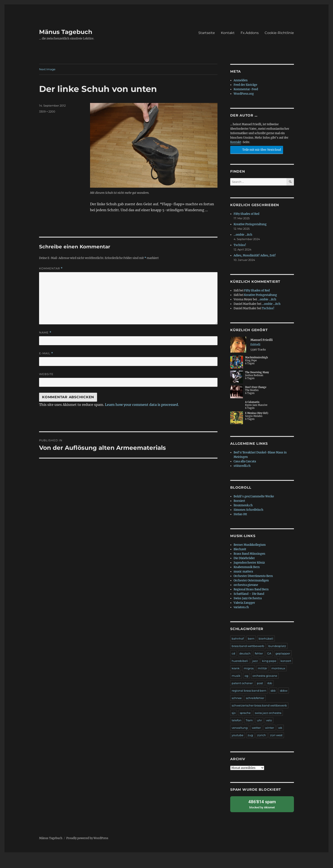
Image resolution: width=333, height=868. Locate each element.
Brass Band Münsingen (249, 554)
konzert (286, 661)
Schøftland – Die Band (249, 594)
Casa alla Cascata (245, 461)
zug (250, 735)
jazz (255, 661)
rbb (270, 683)
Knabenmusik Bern (247, 567)
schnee (237, 698)
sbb (273, 691)
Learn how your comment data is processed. (142, 405)
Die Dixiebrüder (244, 558)
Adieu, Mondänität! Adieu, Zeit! (255, 255)
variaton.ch (241, 607)
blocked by (262, 804)
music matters (243, 572)
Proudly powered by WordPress (87, 838)
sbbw (284, 691)
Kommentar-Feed (246, 89)
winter (270, 728)
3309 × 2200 (47, 111)
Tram (249, 720)
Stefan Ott (240, 514)
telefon (237, 720)
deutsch (245, 653)
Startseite (207, 33)
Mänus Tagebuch (66, 32)
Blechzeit (240, 549)
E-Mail (46, 353)
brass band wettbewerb (248, 646)
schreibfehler (255, 698)
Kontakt (228, 33)
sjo (234, 713)
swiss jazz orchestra (268, 713)
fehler (259, 653)
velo (269, 720)
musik (236, 676)
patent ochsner (242, 683)
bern (251, 639)
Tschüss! (240, 245)
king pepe (269, 661)
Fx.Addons (250, 33)
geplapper (283, 653)
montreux (278, 668)
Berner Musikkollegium (250, 545)
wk (280, 728)
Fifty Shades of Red (246, 214)
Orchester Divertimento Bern (253, 576)
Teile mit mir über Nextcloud (256, 149)
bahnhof (238, 639)
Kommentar (51, 268)
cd (233, 653)
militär (262, 668)
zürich (262, 735)
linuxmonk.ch (243, 505)
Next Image (47, 69)
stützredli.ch (242, 466)
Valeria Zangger (244, 603)
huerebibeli (240, 661)
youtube (238, 735)
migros (249, 668)
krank (236, 668)
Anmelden (241, 80)
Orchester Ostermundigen (251, 580)
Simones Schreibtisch (248, 510)
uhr (259, 720)
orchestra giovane (246, 585)
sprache (245, 713)
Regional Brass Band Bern (251, 589)
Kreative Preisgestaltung (250, 224)
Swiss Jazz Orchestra (248, 598)
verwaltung (240, 728)
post (260, 683)
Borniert (239, 501)
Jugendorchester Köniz (249, 563)
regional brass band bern (249, 691)
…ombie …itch (243, 235)
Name (45, 333)
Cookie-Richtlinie (279, 33)
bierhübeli (266, 639)
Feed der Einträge (245, 85)
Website (46, 374)
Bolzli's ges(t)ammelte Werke (254, 496)
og (246, 676)
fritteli (255, 345)
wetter (256, 728)
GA (269, 653)
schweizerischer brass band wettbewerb (259, 705)
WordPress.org (244, 94)
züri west (276, 735)
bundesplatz (277, 646)
